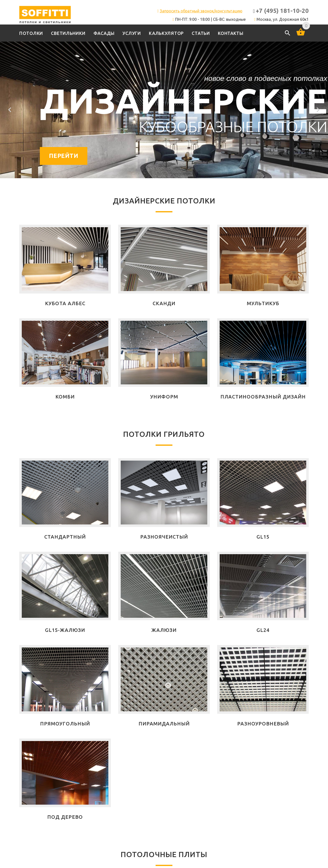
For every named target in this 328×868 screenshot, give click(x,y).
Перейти (64, 156)
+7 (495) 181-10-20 (282, 11)
